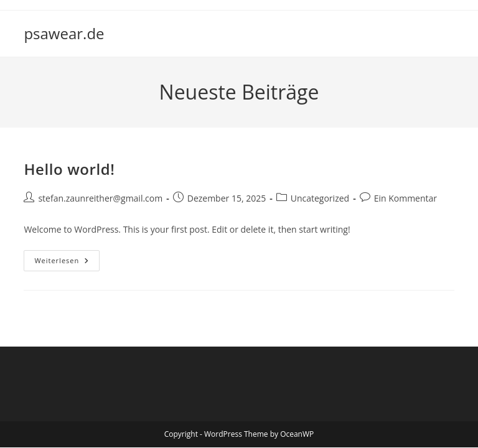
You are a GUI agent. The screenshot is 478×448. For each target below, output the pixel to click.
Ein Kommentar (405, 198)
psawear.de (64, 33)
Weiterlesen (67, 263)
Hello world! (69, 169)
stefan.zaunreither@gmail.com (100, 198)
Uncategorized (320, 198)
